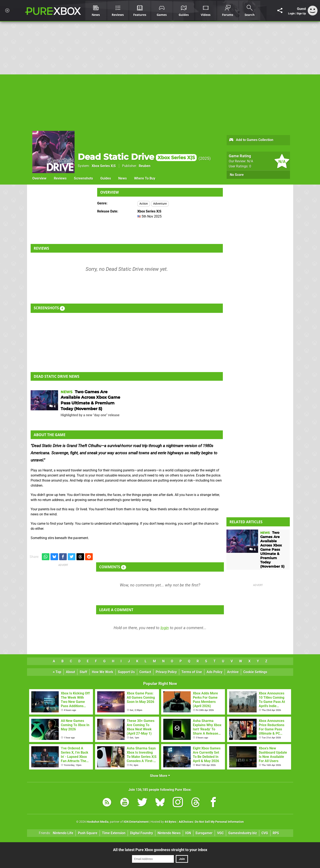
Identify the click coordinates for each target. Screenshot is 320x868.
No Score (237, 175)
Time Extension (114, 833)
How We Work (103, 672)
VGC (220, 833)
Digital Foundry (142, 833)
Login (291, 13)
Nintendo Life (63, 833)
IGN (188, 833)
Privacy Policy (166, 672)
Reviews (60, 178)
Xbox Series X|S (104, 166)
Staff (83, 672)
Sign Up (301, 13)
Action (144, 204)
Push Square (88, 833)
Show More (160, 776)
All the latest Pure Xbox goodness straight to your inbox (160, 850)
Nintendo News (169, 833)
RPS (276, 833)
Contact (145, 672)
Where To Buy (145, 178)
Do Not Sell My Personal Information (219, 822)
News (123, 178)
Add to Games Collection (251, 140)
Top (57, 672)
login (165, 628)
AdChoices (186, 822)
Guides (106, 178)
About (70, 672)
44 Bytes (170, 822)
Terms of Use (192, 672)
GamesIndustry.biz (243, 833)
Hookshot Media (98, 822)
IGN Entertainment (136, 822)
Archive (233, 672)
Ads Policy (214, 672)
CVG (265, 833)
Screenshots (83, 178)
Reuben (145, 166)
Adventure (160, 204)
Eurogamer (204, 833)
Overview (39, 178)
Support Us (126, 672)
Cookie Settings (255, 672)
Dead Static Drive (137, 157)
